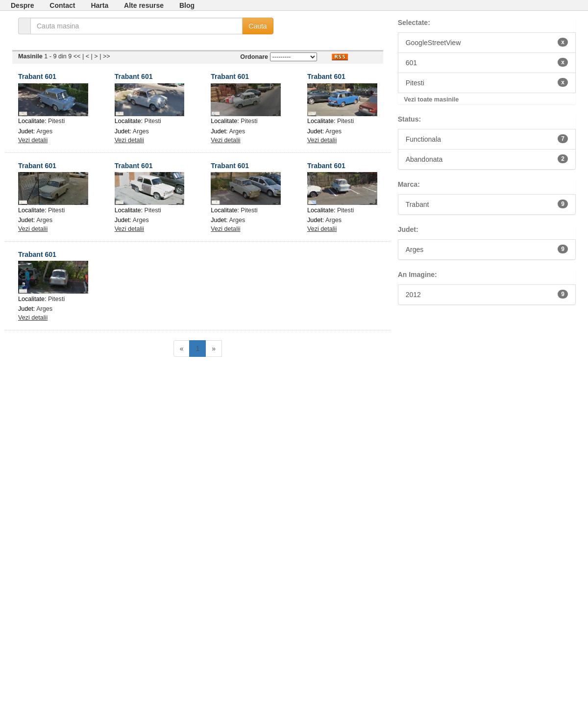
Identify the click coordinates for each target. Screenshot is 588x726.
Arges (44, 131)
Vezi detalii (33, 140)
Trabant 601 (37, 76)
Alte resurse (144, 5)
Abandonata (487, 159)
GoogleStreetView (487, 42)
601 (487, 62)
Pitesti (56, 121)
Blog (187, 5)
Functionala (487, 139)
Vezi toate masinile (431, 100)
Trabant (487, 204)
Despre (22, 5)
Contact (62, 5)
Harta (99, 5)
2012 (487, 294)
